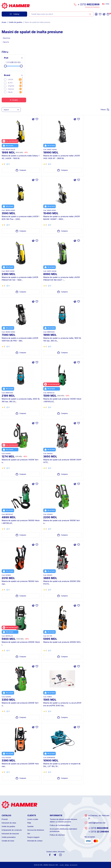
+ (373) (89, 4)
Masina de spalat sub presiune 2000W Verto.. (20, 704)
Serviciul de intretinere (36, 830)
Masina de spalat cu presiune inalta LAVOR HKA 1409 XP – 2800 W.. (61, 157)
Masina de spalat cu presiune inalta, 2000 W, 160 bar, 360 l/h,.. (21, 400)
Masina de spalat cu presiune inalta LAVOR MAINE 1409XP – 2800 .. (61, 218)
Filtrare (105, 110)
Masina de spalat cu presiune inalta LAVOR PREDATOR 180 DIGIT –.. (61, 279)
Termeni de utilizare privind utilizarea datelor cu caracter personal (63, 820)
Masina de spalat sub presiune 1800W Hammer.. (20, 583)
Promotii (5, 819)
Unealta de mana (8, 841)
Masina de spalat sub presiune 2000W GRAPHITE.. (62, 583)
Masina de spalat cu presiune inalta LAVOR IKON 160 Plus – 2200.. (20, 218)
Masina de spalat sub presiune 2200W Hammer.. (20, 765)
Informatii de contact (35, 841)
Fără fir (6, 42)
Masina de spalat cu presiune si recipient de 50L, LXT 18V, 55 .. (62, 765)
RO (103, 4)
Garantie (30, 826)
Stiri (29, 834)
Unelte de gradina (15, 22)
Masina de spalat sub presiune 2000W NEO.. (62, 642)
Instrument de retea (9, 823)
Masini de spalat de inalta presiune (37, 22)
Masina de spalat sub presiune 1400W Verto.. (20, 461)
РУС (108, 4)
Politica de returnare (57, 835)
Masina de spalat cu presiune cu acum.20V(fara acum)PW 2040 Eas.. (62, 704)
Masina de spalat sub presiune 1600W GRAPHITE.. (62, 461)
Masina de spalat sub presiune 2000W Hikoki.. (21, 643)
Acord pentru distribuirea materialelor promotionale (64, 830)
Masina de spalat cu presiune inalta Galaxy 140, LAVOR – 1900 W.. (21, 157)
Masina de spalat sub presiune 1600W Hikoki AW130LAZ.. (21, 522)
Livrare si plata (33, 819)
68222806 (98, 828)
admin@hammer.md (97, 823)
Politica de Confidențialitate (60, 825)
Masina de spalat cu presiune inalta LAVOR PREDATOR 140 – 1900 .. (20, 279)
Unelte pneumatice (9, 837)
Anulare (15, 100)
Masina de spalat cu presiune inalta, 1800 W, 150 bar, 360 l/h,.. (62, 339)
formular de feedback (92, 7)
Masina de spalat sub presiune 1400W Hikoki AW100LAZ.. (62, 400)
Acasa (4, 22)
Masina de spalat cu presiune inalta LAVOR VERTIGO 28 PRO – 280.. (20, 339)
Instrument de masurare (10, 834)
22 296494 (99, 832)
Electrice (6, 38)
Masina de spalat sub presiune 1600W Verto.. (61, 522)
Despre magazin (33, 837)
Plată (29, 823)
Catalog (14, 14)
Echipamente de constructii (12, 830)
